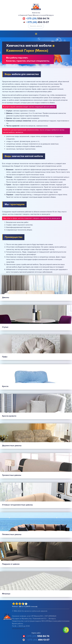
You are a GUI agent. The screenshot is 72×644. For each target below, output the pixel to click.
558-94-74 (38, 19)
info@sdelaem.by (18, 629)
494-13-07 (38, 22)
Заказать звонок (36, 26)
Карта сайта (36, 633)
